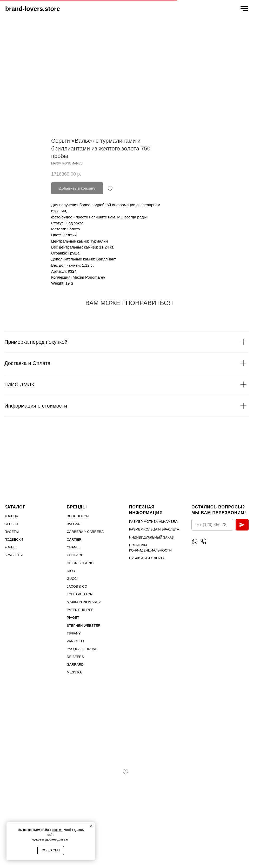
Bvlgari (74, 524)
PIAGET (73, 618)
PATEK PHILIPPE (80, 610)
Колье (10, 547)
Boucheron (78, 516)
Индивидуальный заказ (151, 537)
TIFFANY (74, 633)
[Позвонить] (203, 542)
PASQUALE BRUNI (81, 649)
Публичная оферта (147, 558)
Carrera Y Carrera (85, 532)
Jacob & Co (77, 586)
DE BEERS (75, 657)
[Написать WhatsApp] (195, 542)
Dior (71, 571)
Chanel (74, 547)
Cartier (74, 539)
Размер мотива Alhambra (153, 522)
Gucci (72, 579)
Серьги (11, 524)
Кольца (11, 516)
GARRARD (75, 664)
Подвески (14, 539)
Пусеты (12, 532)
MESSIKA (74, 672)
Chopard (75, 555)
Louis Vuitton (80, 594)
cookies (57, 830)
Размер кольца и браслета (154, 529)
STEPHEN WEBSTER (84, 625)
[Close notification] (91, 826)
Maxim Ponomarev (84, 602)
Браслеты (14, 555)
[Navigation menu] (244, 9)
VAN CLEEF (76, 641)
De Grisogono (80, 563)
